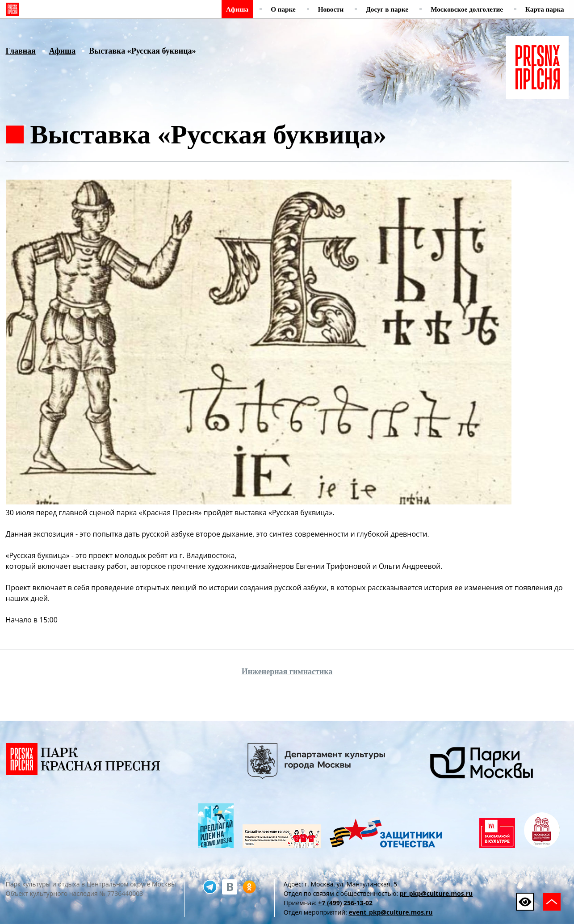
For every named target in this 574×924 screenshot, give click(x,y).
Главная (21, 51)
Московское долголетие (467, 9)
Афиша (237, 9)
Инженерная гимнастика (287, 672)
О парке (283, 9)
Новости (331, 9)
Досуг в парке (387, 9)
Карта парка (545, 9)
